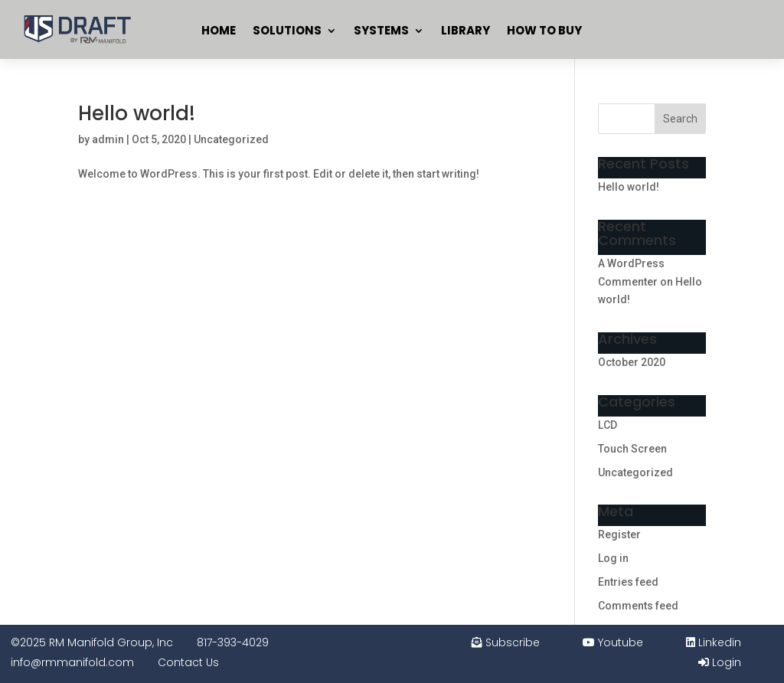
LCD (608, 425)
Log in (613, 558)
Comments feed (638, 606)
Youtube (613, 642)
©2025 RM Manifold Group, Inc (92, 642)
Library (465, 30)
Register (619, 534)
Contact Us (188, 662)
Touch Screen (632, 449)
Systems (381, 30)
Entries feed (628, 582)
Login (720, 662)
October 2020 (632, 362)
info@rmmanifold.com (72, 662)
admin (108, 139)
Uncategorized (231, 139)
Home (219, 30)
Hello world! (137, 113)
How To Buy (544, 30)
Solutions (287, 30)
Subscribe (506, 642)
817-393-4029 (233, 642)
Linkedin (714, 642)
